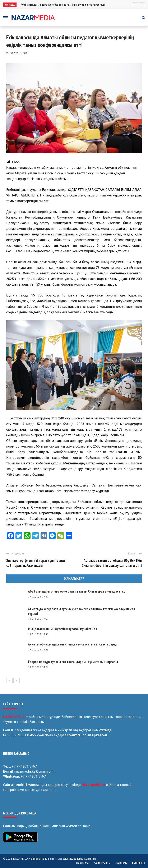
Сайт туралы (102, 863)
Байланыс (138, 863)
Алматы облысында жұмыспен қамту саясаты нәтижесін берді (72, 644)
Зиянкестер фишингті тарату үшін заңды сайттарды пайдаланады (36, 563)
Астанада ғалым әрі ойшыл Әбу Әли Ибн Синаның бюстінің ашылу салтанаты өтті (112, 563)
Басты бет (83, 863)
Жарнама (121, 863)
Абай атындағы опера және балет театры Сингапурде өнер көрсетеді (63, 5)
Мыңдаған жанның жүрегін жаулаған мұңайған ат (63, 629)
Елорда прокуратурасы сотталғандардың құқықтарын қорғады (73, 662)
